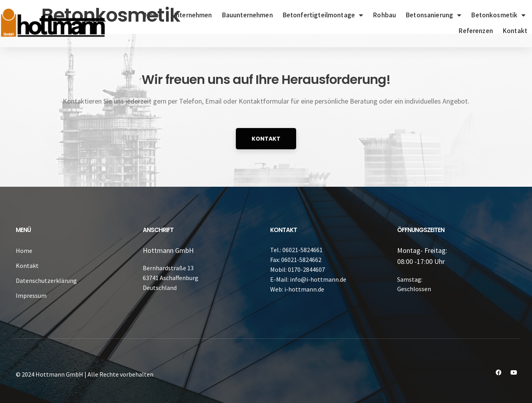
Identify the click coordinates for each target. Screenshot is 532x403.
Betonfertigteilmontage (323, 15)
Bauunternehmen (247, 15)
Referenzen (476, 31)
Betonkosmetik (498, 15)
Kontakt (515, 31)
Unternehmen (192, 15)
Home (153, 15)
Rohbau (385, 15)
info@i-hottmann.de (318, 279)
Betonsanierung (434, 15)
